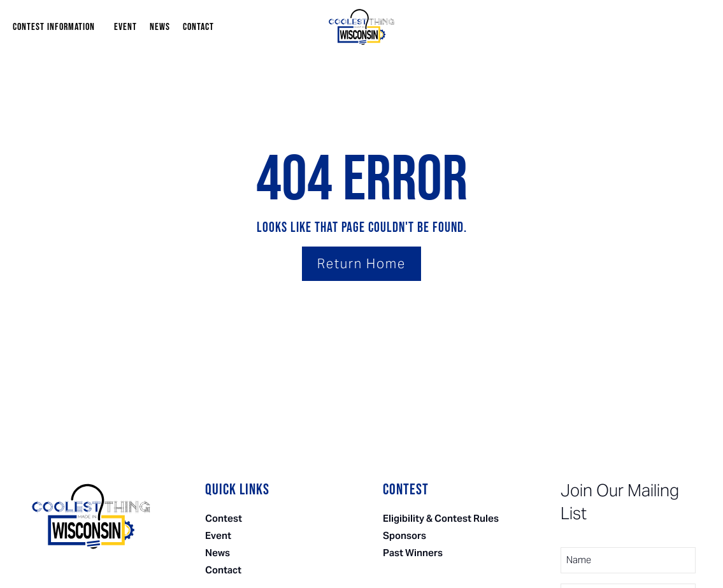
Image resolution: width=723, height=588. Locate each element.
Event (125, 27)
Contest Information (57, 27)
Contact (198, 27)
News (160, 27)
